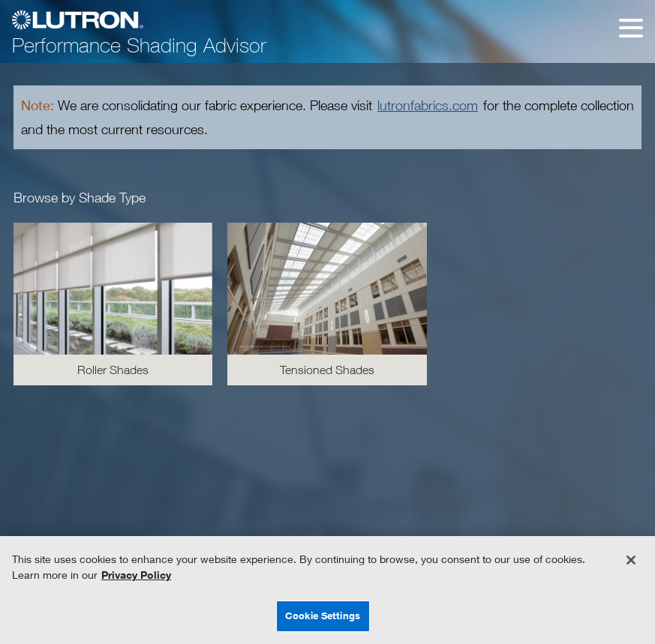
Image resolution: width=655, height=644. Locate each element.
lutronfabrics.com (428, 105)
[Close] (631, 560)
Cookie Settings (323, 616)
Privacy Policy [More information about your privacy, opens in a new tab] (136, 575)
